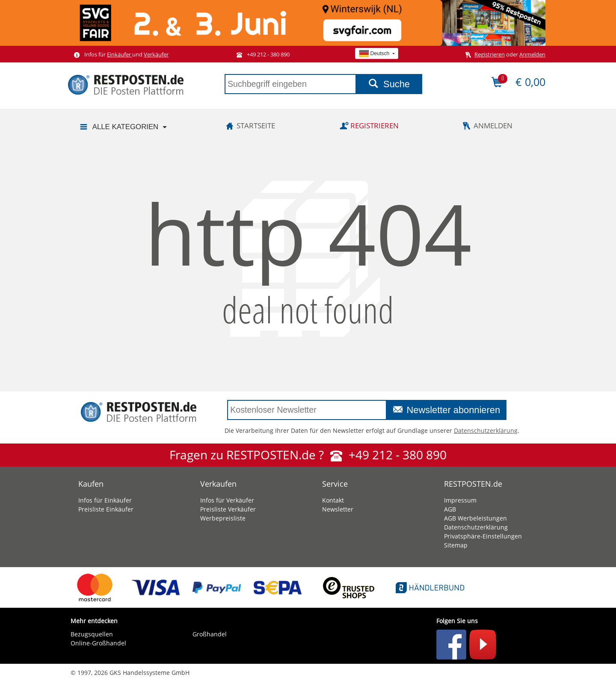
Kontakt (333, 500)
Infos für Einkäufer (105, 500)
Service (335, 484)
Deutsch (375, 54)
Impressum (460, 500)
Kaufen (91, 484)
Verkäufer (156, 54)
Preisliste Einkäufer (106, 509)
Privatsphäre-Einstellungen (483, 536)
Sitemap (456, 545)
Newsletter (338, 509)
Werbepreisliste (223, 518)
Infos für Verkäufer (227, 500)
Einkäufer (120, 54)
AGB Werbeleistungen (475, 518)
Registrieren (490, 54)
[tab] (125, 482)
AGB (450, 509)
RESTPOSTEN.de (473, 484)
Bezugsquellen (92, 634)
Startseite (249, 126)
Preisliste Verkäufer (228, 509)
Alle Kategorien (118, 127)
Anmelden (532, 54)
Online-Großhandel (98, 643)
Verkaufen (218, 484)
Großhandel (210, 634)
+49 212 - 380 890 (261, 54)
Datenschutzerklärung (486, 430)
